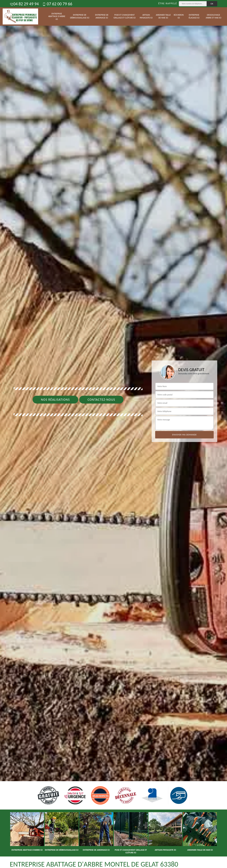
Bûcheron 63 (179, 16)
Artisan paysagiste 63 (146, 16)
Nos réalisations (55, 400)
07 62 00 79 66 (57, 4)
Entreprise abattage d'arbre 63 (57, 16)
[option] (113, 434)
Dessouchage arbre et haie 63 (214, 16)
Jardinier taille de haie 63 (163, 16)
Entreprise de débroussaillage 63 (80, 16)
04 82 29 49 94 (24, 4)
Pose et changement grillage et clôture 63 (124, 16)
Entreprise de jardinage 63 (102, 16)
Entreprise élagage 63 (194, 16)
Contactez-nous (101, 400)
